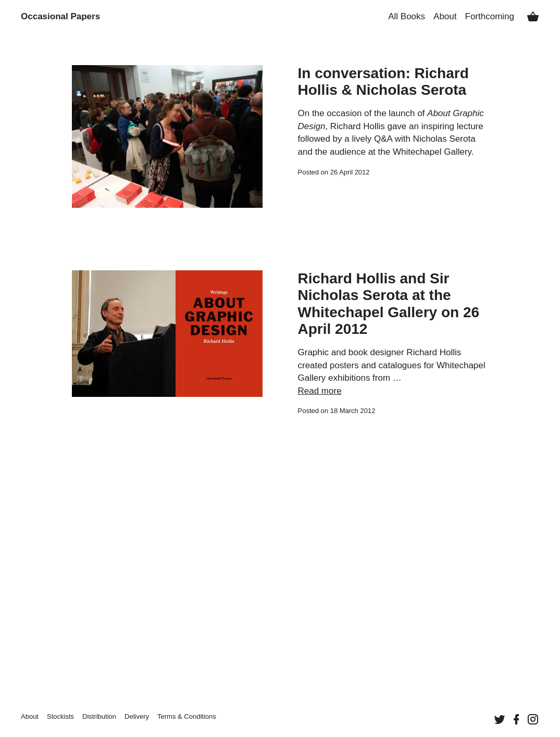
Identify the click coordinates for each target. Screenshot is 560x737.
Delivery (137, 716)
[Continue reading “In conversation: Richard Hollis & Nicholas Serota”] (167, 137)
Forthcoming (490, 16)
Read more (320, 391)
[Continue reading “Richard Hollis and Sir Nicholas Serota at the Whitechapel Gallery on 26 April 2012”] (167, 343)
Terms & (187, 716)
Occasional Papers (60, 16)
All (407, 16)
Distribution (99, 716)
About (445, 16)
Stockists (60, 716)
